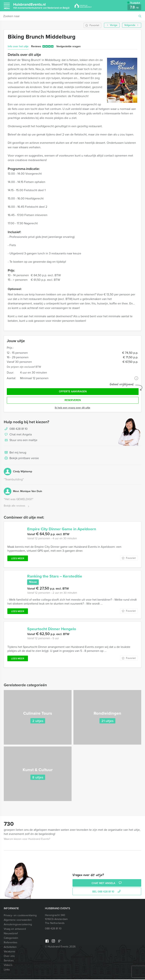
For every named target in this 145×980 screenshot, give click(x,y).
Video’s (8, 966)
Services (9, 961)
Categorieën (11, 939)
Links (7, 970)
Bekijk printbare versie (21, 458)
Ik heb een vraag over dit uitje (72, 408)
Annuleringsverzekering (18, 925)
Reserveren (73, 400)
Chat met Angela (18, 435)
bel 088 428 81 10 (107, 892)
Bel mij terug (15, 453)
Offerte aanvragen (73, 391)
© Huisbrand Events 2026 (60, 947)
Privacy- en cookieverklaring (20, 916)
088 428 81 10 (19, 429)
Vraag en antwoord (15, 929)
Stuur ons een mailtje (21, 440)
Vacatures (10, 952)
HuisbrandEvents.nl (41, 6)
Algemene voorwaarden (18, 920)
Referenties (11, 943)
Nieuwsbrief (11, 934)
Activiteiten (10, 948)
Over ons (9, 957)
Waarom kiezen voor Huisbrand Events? (27, 840)
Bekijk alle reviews (17, 506)
